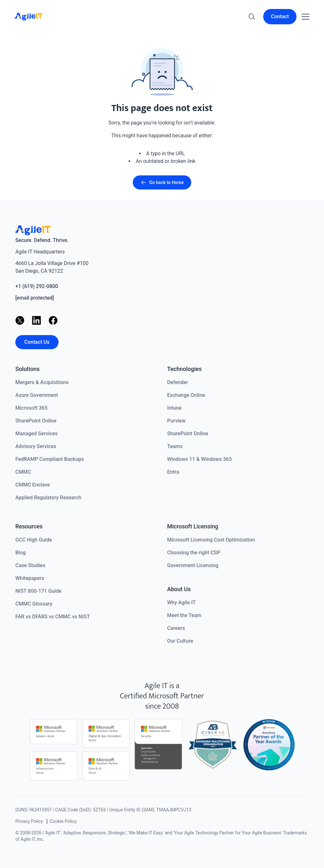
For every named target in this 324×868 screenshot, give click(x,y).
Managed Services (36, 434)
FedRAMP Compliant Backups (50, 459)
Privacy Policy (29, 821)
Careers (176, 628)
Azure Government (37, 395)
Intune (174, 408)
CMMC (23, 472)
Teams (175, 446)
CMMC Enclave (33, 485)
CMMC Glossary (34, 604)
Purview (176, 421)
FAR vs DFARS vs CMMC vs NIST (53, 617)
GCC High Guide (34, 540)
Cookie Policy (63, 821)
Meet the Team (184, 615)
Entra (173, 472)
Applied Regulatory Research (48, 498)
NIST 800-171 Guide (38, 591)
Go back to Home (162, 182)
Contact (280, 16)
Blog (20, 553)
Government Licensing (193, 565)
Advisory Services (36, 446)
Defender (178, 382)
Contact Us (37, 342)
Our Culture (180, 641)
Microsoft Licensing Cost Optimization (211, 540)
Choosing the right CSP (194, 553)
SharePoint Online (36, 421)
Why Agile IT (182, 603)
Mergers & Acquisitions (42, 382)
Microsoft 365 (32, 408)
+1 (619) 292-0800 (37, 286)
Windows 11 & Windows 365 (200, 459)
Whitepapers (30, 578)
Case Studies (30, 565)
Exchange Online (186, 395)
